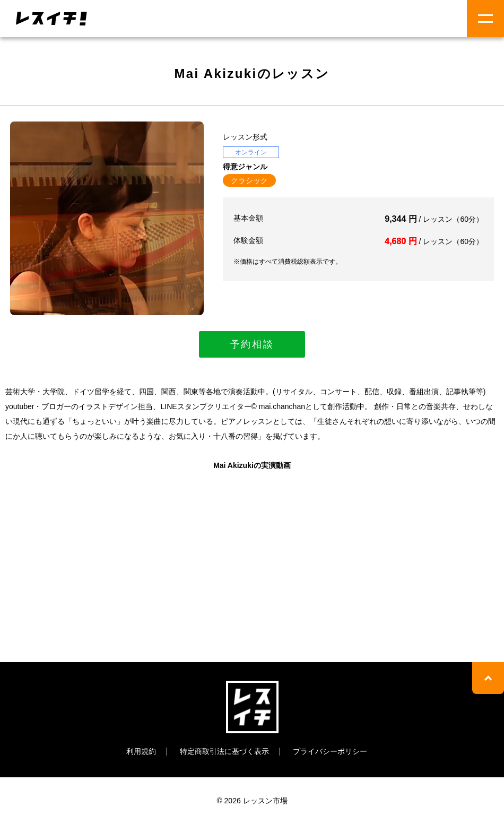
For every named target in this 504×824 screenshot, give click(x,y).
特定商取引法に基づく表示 (224, 751)
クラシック (249, 180)
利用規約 (141, 751)
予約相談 (252, 344)
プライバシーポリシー (330, 751)
